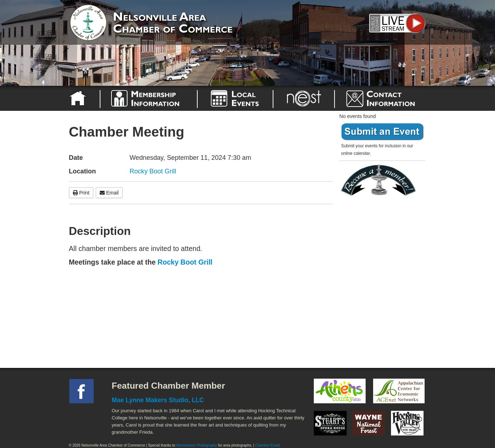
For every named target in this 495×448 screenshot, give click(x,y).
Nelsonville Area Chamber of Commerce (153, 21)
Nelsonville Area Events (235, 98)
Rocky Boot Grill (153, 171)
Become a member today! (381, 180)
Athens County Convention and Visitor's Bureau (340, 391)
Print (81, 193)
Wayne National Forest (369, 423)
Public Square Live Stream (396, 22)
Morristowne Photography (197, 445)
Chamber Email (268, 445)
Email (109, 193)
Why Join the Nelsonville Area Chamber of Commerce (149, 98)
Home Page (79, 98)
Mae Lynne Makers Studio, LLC (158, 400)
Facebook (81, 391)
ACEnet (399, 391)
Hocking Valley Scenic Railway (407, 423)
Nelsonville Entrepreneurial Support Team (304, 98)
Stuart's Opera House (330, 423)
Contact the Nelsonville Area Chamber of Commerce (385, 98)
